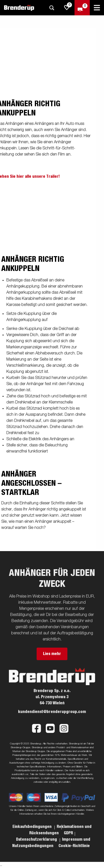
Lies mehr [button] (52, 654)
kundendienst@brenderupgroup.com (52, 712)
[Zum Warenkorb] (82, 8)
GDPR (68, 833)
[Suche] (52, 8)
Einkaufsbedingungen (33, 827)
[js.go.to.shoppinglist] (67, 8)
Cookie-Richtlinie (74, 846)
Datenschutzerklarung (37, 839)
